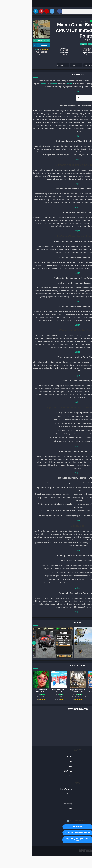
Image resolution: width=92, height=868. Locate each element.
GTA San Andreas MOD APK (46, 833)
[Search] (61, 11)
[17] (47, 325)
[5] (47, 160)
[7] (47, 184)
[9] (47, 208)
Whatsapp (30, 66)
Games (55, 21)
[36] (45, 612)
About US (67, 853)
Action (52, 45)
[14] (45, 274)
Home (50, 21)
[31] (47, 551)
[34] (45, 589)
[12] (45, 231)
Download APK (10, 41)
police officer (74, 81)
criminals (11, 84)
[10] (45, 208)
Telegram (44, 66)
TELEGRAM (9, 46)
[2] (45, 92)
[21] (47, 376)
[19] (47, 352)
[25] (47, 447)
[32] (45, 551)
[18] (45, 325)
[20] (45, 352)
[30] (45, 521)
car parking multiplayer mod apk (46, 840)
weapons (23, 84)
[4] (45, 136)
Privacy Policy (86, 853)
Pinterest (57, 66)
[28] (45, 473)
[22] (45, 376)
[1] (47, 92)
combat (38, 84)
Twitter (71, 66)
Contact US (76, 853)
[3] (47, 136)
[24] (45, 403)
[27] (47, 473)
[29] (47, 521)
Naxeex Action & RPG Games (79, 50)
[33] (47, 589)
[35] (47, 612)
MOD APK (46, 827)
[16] (45, 302)
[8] (45, 184)
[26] (45, 447)
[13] (47, 274)
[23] (47, 403)
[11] (47, 231)
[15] (47, 302)
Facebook (84, 66)
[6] (45, 160)
